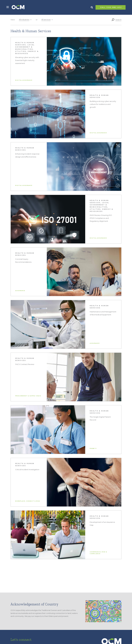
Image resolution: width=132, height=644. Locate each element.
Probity (93, 448)
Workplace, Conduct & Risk (28, 501)
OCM (18, 7)
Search (92, 7)
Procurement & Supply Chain (28, 396)
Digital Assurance (24, 80)
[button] (8, 7)
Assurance (20, 291)
